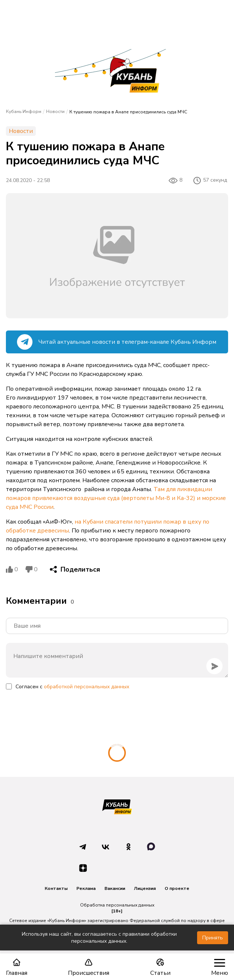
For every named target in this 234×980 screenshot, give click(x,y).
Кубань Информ (24, 112)
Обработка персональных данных (117, 905)
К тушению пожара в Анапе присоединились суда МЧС (128, 112)
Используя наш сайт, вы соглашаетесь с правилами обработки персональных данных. (99, 938)
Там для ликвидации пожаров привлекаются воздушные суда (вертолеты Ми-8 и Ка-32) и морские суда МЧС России (116, 498)
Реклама (86, 888)
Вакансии (115, 888)
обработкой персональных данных (87, 687)
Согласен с (72, 687)
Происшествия (89, 967)
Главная (17, 967)
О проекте (177, 888)
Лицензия (145, 888)
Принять (213, 938)
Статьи (160, 967)
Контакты (56, 888)
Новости (55, 112)
